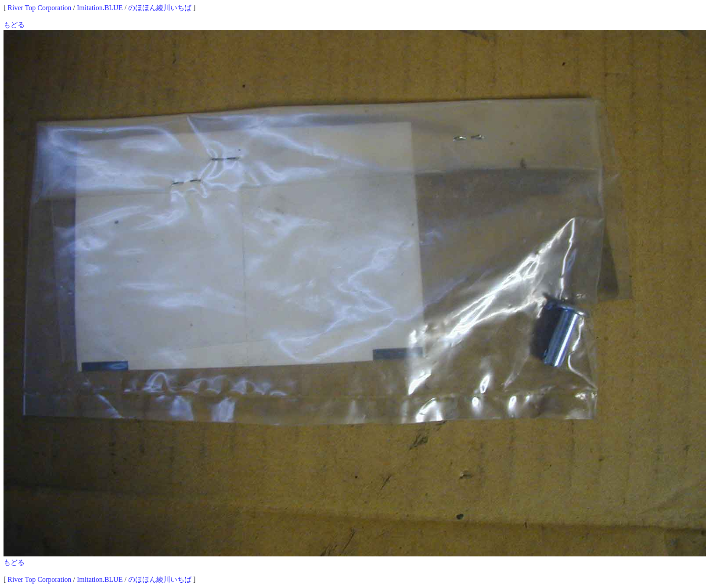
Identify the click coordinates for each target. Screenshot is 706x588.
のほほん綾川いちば (160, 8)
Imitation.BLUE (100, 8)
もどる (14, 25)
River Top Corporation (39, 8)
